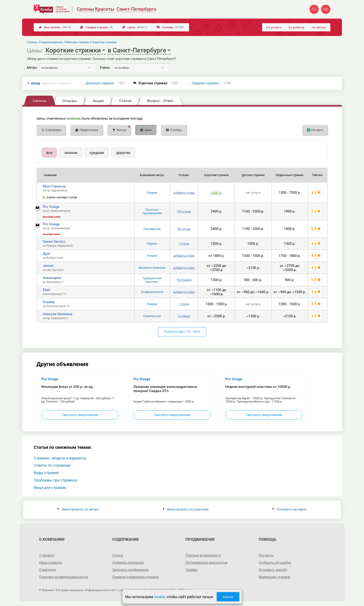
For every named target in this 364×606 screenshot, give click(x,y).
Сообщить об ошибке (275, 563)
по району (296, 27)
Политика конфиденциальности (63, 577)
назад (51, 83)
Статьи (118, 555)
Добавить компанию (128, 563)
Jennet (48, 266)
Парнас (152, 244)
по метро (319, 27)
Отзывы (170, 27)
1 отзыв (184, 244)
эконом (71, 153)
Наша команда (50, 563)
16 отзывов (184, 280)
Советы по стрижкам (52, 465)
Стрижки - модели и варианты (60, 458)
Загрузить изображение (131, 570)
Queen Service (54, 242)
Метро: (32, 68)
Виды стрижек (46, 473)
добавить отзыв (184, 193)
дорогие (123, 153)
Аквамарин (52, 278)
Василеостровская (152, 268)
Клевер (49, 302)
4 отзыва (184, 316)
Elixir (47, 290)
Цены (135, 27)
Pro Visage (51, 207)
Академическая (152, 292)
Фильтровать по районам (186, 509)
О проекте (47, 555)
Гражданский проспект (152, 280)
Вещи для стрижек (50, 488)
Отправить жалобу (273, 570)
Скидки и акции (96, 27)
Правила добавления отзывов (136, 577)
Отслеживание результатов (206, 563)
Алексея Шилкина (58, 314)
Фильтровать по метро (78, 509)
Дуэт (47, 254)
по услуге (274, 27)
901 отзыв (184, 212)
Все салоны (55, 27)
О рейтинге (47, 570)
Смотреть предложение (80, 415)
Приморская (152, 316)
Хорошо (228, 597)
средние (97, 153)
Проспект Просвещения (152, 211)
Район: (105, 68)
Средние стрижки (205, 83)
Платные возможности (203, 555)
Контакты (266, 555)
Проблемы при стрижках (55, 480)
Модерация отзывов (274, 577)
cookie (159, 597)
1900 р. (217, 193)
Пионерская (152, 229)
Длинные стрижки (99, 83)
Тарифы (192, 570)
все (49, 153)
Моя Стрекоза (54, 186)
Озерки (152, 193)
